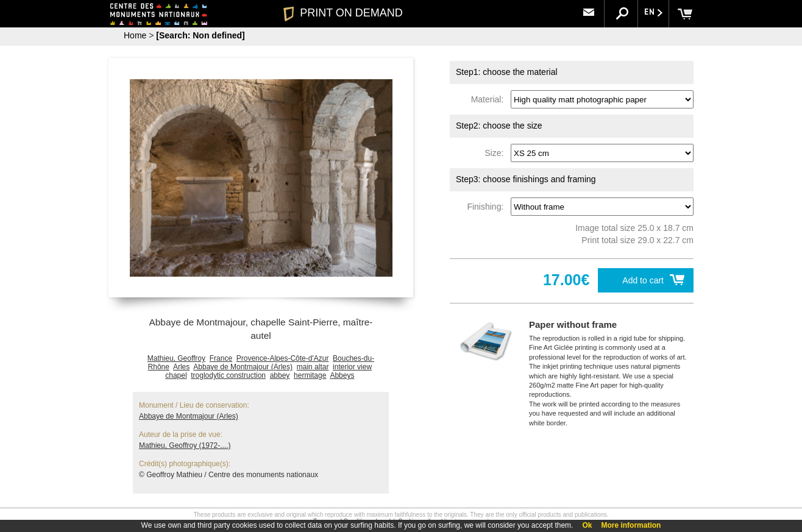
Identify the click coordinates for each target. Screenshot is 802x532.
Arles (181, 367)
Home (135, 35)
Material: (490, 99)
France (221, 358)
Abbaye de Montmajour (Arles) (243, 367)
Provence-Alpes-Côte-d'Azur (283, 358)
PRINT (343, 13)
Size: (496, 153)
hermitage (310, 375)
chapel (176, 375)
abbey (280, 375)
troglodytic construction (228, 375)
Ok (587, 525)
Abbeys (342, 375)
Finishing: (488, 207)
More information (631, 525)
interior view (352, 367)
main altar (313, 367)
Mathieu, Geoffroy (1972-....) (185, 445)
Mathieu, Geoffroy (176, 358)
